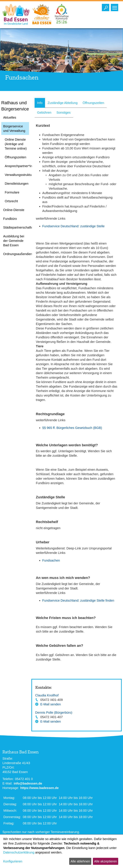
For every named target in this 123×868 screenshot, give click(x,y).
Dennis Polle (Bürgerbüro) (54, 713)
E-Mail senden (51, 704)
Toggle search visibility (106, 7)
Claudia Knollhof (47, 695)
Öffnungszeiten (93, 103)
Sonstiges (64, 113)
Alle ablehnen (80, 861)
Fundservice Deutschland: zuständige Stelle (73, 226)
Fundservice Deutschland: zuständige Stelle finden (78, 600)
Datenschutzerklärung (19, 852)
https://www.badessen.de (39, 788)
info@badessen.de (28, 783)
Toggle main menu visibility (115, 7)
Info (40, 103)
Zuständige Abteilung (63, 103)
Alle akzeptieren (106, 861)
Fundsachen (51, 560)
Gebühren (44, 113)
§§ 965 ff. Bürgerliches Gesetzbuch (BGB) (72, 428)
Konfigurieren (13, 861)
